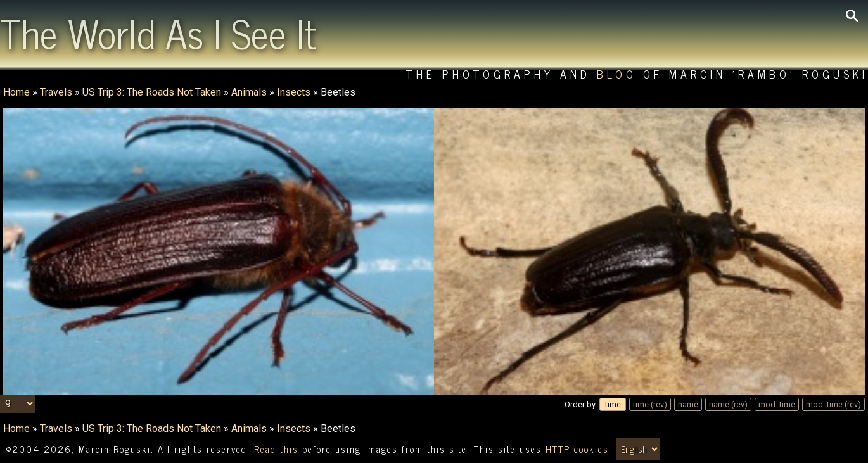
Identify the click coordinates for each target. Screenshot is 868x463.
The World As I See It (158, 32)
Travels (56, 92)
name (688, 404)
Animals (249, 92)
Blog (617, 74)
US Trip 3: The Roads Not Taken (152, 92)
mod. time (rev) (833, 404)
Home (16, 92)
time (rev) (650, 404)
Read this (276, 449)
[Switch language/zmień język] (638, 449)
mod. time (777, 404)
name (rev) (728, 404)
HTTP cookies (577, 449)
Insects (294, 92)
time (613, 404)
